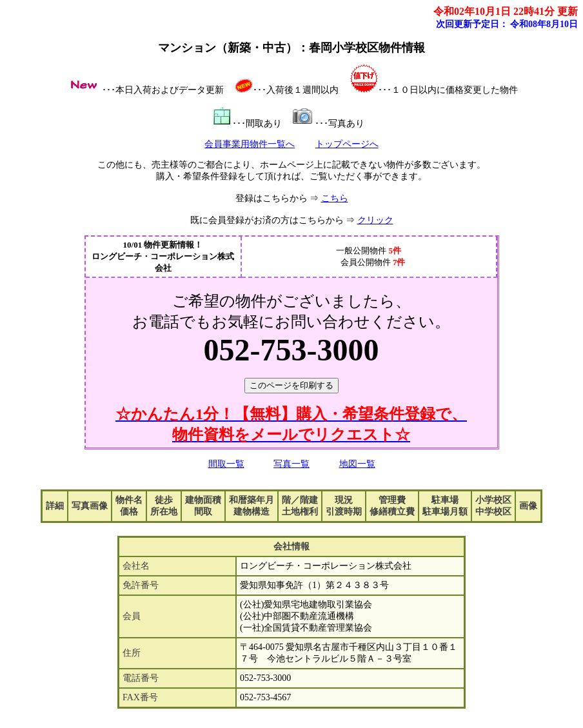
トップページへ (347, 144)
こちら (335, 198)
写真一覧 (291, 464)
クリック (375, 220)
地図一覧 (357, 464)
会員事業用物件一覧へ (250, 144)
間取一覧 (226, 464)
